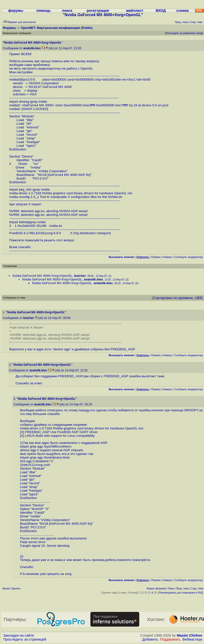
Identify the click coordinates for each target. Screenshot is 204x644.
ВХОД (161, 11)
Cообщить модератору (189, 257)
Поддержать (170, 639)
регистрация (98, 11)
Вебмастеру (192, 639)
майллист (135, 11)
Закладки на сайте (19, 635)
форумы (16, 11)
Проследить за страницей (25, 639)
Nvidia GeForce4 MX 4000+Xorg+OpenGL (42, 276)
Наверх (167, 257)
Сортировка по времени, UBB (177, 298)
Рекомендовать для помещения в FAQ (181, 593)
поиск (67, 11)
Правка (156, 257)
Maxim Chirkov (190, 635)
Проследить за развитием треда (184, 33)
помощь (44, 11)
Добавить (150, 639)
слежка (182, 11)
